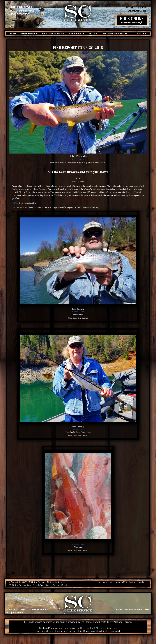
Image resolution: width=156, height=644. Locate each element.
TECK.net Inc (87, 628)
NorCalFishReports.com (84, 631)
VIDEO (15, 203)
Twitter (133, 582)
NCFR (124, 582)
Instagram (114, 582)
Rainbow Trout (78, 312)
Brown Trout (78, 160)
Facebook (102, 582)
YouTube (143, 582)
